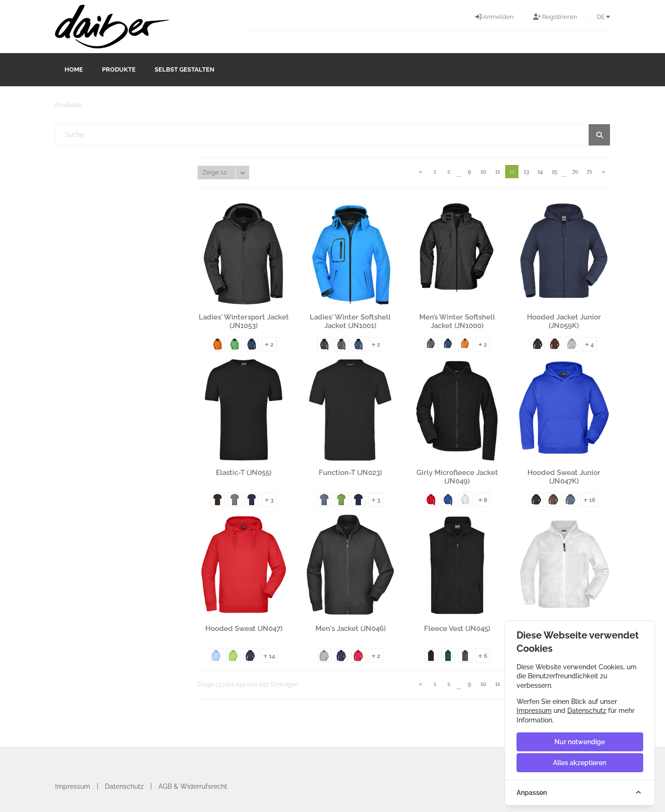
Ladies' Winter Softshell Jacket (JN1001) (350, 321)
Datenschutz (124, 786)
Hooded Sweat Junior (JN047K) (564, 477)
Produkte (119, 69)
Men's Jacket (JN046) (351, 629)
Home (74, 69)
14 (540, 172)
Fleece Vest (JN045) (457, 629)
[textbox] (333, 135)
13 (526, 172)
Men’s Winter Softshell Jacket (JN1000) (457, 321)
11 (498, 172)
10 (483, 172)
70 (575, 172)
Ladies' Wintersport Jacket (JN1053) (244, 321)
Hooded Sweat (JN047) (244, 629)
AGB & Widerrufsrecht (193, 786)
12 (512, 172)
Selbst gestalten (185, 69)
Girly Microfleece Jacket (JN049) (457, 477)
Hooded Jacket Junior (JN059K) (564, 321)
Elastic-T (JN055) (244, 473)
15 (554, 172)
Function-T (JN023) (350, 473)
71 (589, 172)
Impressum (73, 786)
